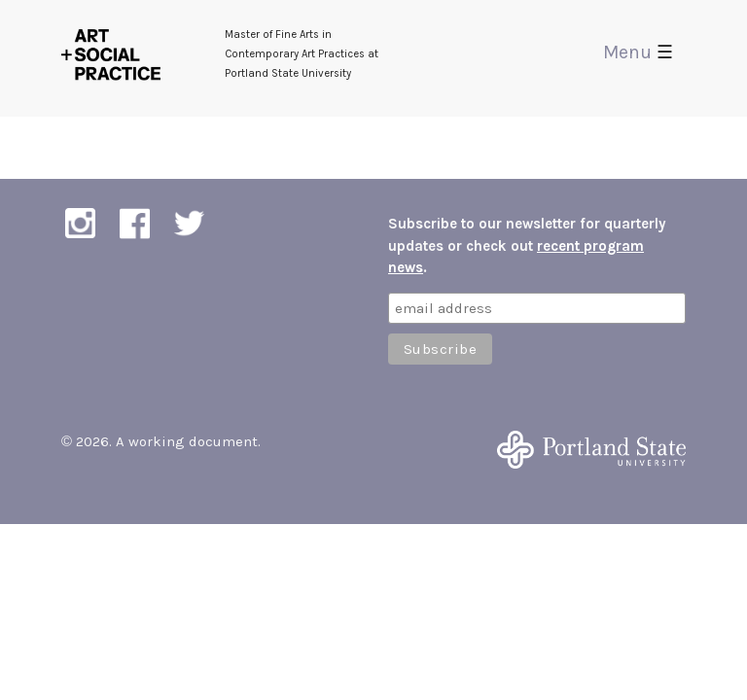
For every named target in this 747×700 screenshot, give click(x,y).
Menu (638, 52)
